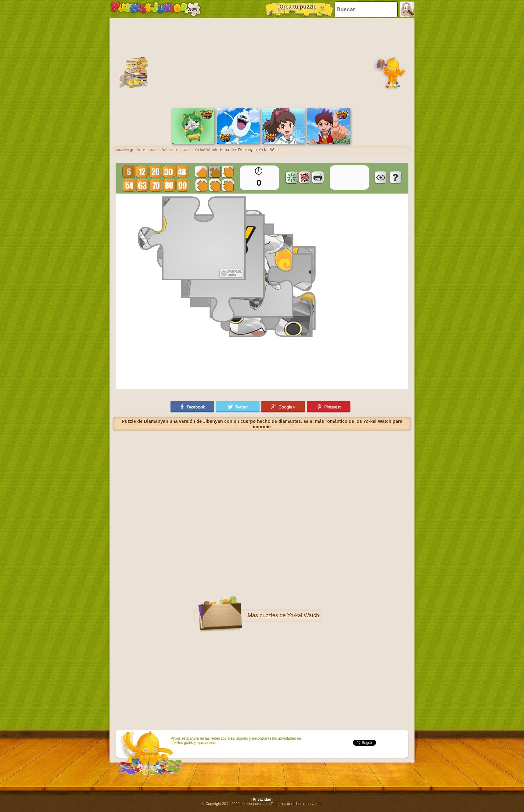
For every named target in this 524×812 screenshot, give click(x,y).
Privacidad (262, 799)
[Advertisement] (262, 63)
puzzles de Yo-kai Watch (289, 615)
